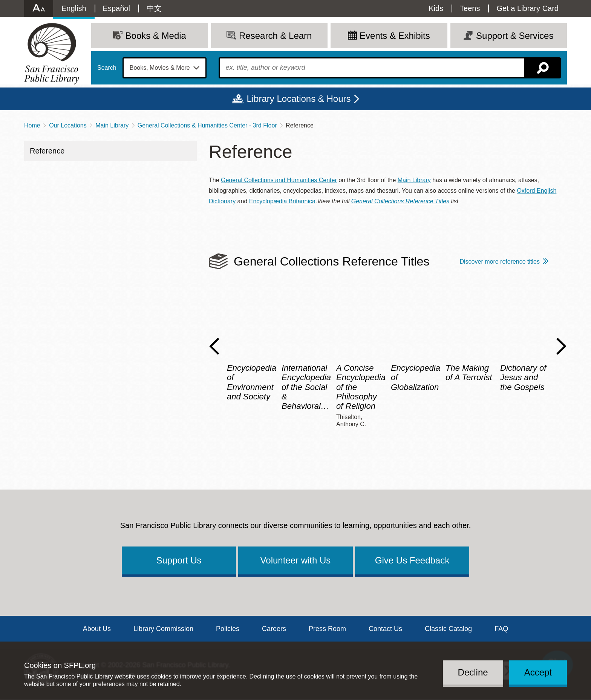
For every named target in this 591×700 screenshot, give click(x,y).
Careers (274, 629)
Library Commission (163, 629)
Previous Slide (214, 346)
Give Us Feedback (412, 560)
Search (107, 68)
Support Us (179, 560)
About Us (97, 629)
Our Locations (68, 125)
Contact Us (385, 629)
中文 (154, 8)
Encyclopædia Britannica (282, 201)
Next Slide (561, 346)
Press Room (327, 629)
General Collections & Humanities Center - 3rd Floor (207, 125)
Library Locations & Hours (299, 99)
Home (32, 125)
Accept (538, 672)
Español (116, 8)
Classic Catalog (448, 629)
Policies (228, 629)
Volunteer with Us (296, 560)
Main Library (112, 125)
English (74, 8)
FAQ (501, 629)
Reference (47, 151)
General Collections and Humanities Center (279, 180)
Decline (473, 672)
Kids (436, 8)
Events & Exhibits (395, 36)
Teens (470, 8)
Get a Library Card (527, 8)
